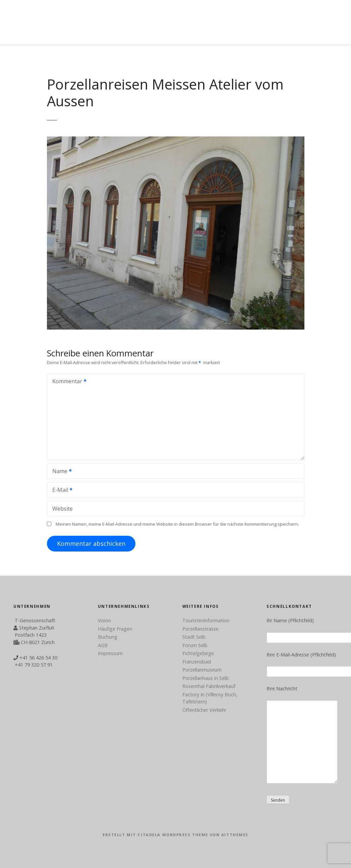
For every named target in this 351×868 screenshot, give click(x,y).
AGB (103, 645)
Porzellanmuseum (202, 670)
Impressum (110, 653)
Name (60, 472)
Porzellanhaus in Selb (206, 678)
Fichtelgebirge (198, 653)
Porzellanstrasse (200, 629)
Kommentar (67, 382)
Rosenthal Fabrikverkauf (209, 686)
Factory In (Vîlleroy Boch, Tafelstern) (210, 698)
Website (63, 509)
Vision (104, 620)
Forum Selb (195, 645)
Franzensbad (197, 662)
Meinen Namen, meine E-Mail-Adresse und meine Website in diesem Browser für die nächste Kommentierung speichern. (177, 524)
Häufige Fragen (115, 629)
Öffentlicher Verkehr (204, 710)
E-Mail (60, 490)
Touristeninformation (206, 620)
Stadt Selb (194, 637)
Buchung (108, 637)
